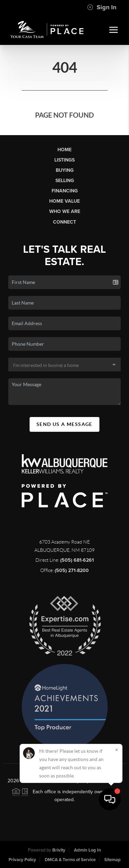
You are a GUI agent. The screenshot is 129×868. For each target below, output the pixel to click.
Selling (65, 181)
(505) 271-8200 (72, 570)
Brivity (59, 850)
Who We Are (65, 211)
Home (64, 150)
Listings (64, 160)
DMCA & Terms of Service (70, 860)
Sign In (102, 7)
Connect (64, 222)
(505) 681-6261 (77, 560)
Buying (65, 170)
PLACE (114, 781)
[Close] (117, 799)
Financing (65, 191)
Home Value (64, 201)
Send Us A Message (64, 424)
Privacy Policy (22, 860)
